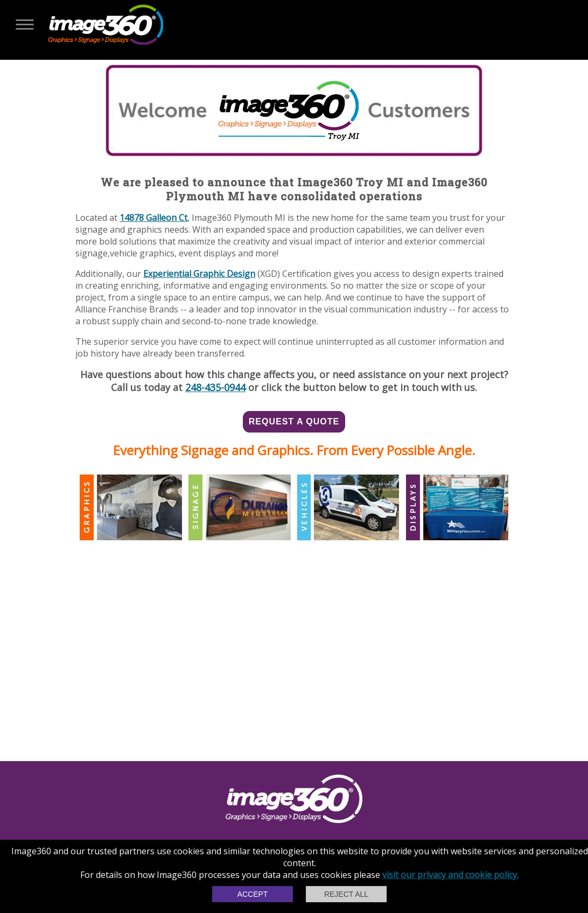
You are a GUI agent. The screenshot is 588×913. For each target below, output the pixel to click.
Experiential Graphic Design (199, 274)
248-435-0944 (215, 387)
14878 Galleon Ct (153, 218)
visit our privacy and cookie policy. (450, 875)
